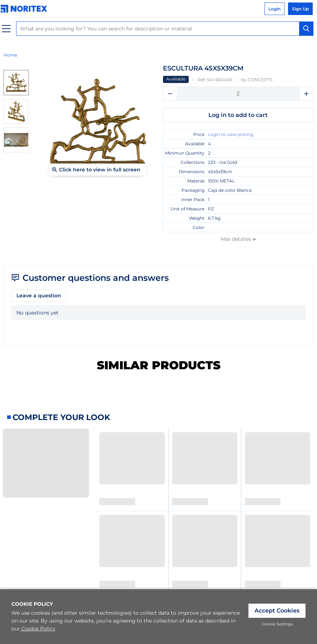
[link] (26, 9)
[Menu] (6, 29)
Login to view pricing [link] (231, 134)
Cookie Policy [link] (38, 629)
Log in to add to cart (238, 115)
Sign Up (300, 9)
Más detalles (236, 239)
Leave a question (39, 296)
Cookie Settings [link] (277, 624)
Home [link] (10, 55)
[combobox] (165, 29)
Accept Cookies (277, 611)
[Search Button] (306, 29)
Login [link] (274, 9)
